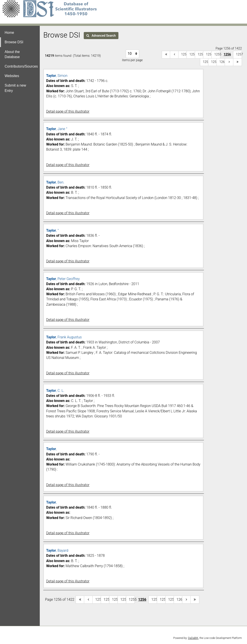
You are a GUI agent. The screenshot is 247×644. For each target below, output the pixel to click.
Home (9, 33)
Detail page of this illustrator (68, 111)
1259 (214, 62)
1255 (217, 54)
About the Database (12, 54)
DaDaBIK (193, 638)
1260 (222, 62)
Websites (12, 76)
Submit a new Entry (15, 88)
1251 (184, 54)
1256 (227, 54)
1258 (206, 62)
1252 (192, 54)
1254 (209, 54)
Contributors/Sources (21, 66)
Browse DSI (14, 42)
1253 (201, 54)
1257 (239, 54)
